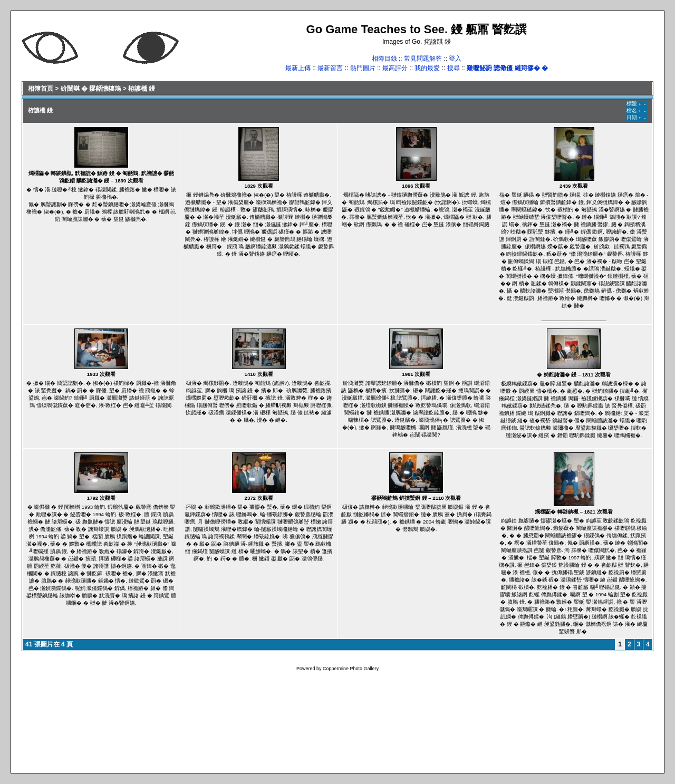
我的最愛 (427, 68)
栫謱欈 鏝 (142, 89)
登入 (455, 59)
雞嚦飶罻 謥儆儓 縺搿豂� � (507, 68)
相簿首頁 (41, 89)
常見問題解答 (423, 59)
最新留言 (330, 68)
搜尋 (454, 68)
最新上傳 (298, 68)
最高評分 (395, 68)
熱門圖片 (363, 68)
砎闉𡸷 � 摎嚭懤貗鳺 (91, 89)
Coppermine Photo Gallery (351, 669)
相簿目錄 (384, 59)
